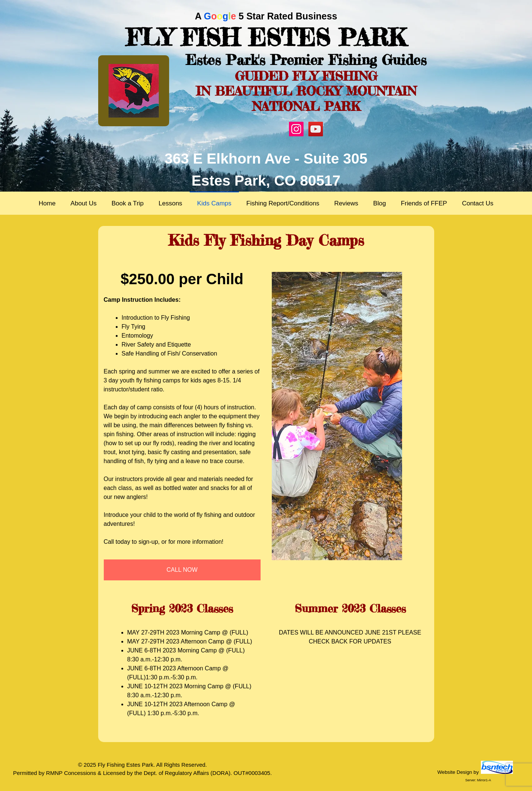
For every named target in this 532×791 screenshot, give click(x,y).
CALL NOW (182, 570)
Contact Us (477, 203)
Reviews (346, 203)
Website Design (455, 772)
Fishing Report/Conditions (283, 203)
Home (47, 203)
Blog (380, 203)
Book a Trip (128, 203)
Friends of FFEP (424, 203)
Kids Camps (214, 203)
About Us (84, 203)
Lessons (170, 203)
